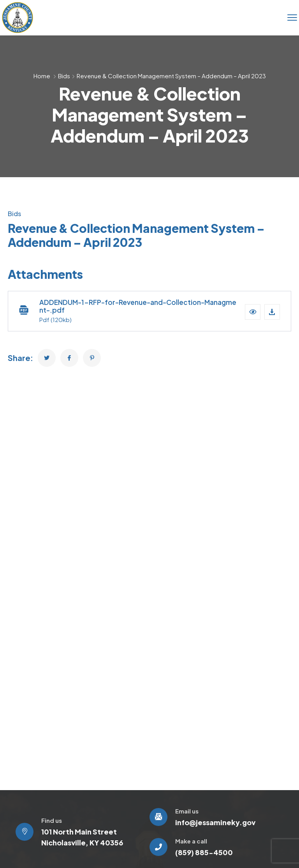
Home (42, 76)
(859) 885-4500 (204, 852)
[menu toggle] (292, 17)
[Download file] (272, 312)
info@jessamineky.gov (215, 822)
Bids (64, 76)
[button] (253, 312)
